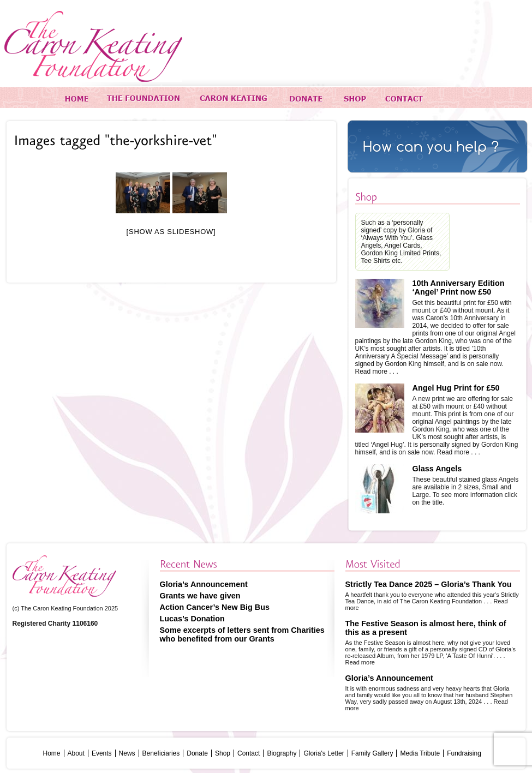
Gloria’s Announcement (204, 584)
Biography (282, 753)
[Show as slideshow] (171, 232)
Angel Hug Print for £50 (456, 388)
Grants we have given (200, 596)
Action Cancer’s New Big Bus (215, 607)
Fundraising (464, 753)
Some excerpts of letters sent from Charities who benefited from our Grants (242, 634)
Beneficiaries (161, 753)
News (127, 753)
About (76, 753)
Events (102, 753)
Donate (197, 753)
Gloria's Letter (324, 753)
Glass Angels (437, 469)
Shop (223, 753)
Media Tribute (420, 753)
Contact (249, 753)
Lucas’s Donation (192, 619)
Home (52, 753)
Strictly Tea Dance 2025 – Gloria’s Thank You (429, 584)
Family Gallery (372, 753)
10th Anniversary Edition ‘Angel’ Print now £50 (459, 287)
